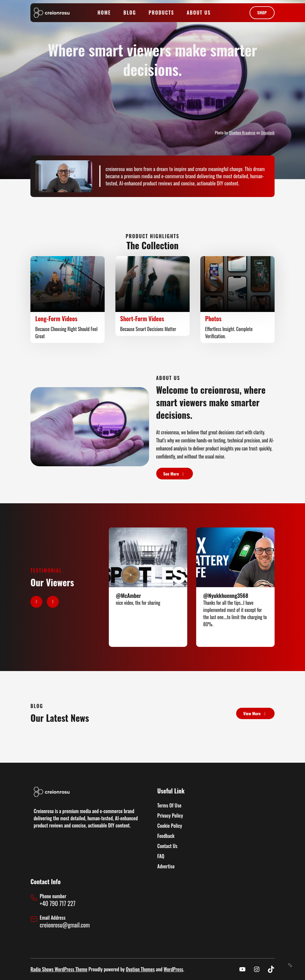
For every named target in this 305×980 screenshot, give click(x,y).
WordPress (173, 969)
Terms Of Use (169, 805)
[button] (36, 602)
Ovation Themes (140, 969)
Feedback (166, 836)
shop (262, 12)
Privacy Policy (170, 816)
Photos (213, 319)
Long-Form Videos (56, 319)
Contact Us (167, 846)
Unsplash (268, 132)
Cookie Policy (170, 826)
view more (255, 713)
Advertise (166, 866)
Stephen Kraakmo (242, 132)
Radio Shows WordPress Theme (59, 969)
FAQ (161, 856)
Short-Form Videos (142, 319)
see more (175, 474)
